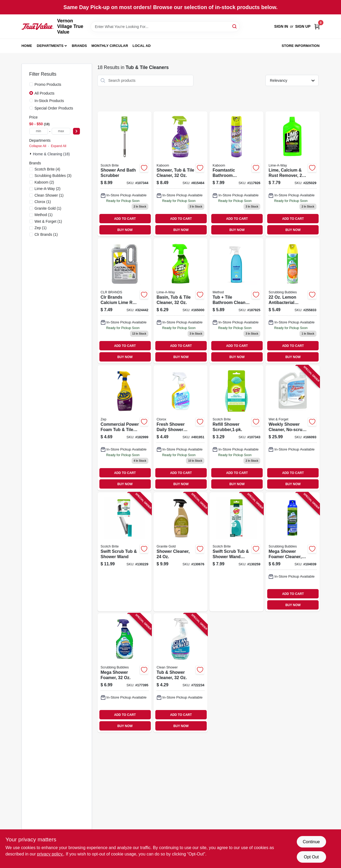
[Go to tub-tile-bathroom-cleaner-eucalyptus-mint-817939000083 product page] (236, 301)
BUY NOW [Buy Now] (125, 230)
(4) (48, 169)
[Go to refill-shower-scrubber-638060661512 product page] (236, 428)
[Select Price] (76, 131)
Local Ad (142, 46)
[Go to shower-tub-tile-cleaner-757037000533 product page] (180, 174)
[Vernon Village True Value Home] (38, 26)
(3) (53, 176)
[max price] (61, 131)
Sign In (281, 26)
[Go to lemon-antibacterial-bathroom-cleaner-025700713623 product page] (292, 301)
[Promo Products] (31, 84)
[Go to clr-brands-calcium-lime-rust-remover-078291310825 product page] (125, 301)
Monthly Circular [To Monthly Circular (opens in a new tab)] (110, 46)
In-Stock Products (49, 101)
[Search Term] (165, 27)
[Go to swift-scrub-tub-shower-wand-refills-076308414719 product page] (236, 552)
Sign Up (303, 26)
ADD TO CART (125, 219)
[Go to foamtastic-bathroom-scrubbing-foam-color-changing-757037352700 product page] (236, 174)
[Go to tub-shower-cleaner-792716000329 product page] (180, 673)
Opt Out (311, 857)
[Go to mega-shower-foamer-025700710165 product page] (125, 673)
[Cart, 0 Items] (317, 27)
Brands (80, 46)
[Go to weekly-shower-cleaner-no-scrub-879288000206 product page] (292, 428)
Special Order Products (54, 108)
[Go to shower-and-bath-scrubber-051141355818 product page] (125, 174)
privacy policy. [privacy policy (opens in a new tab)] (50, 854)
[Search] (235, 26)
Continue (311, 842)
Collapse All (38, 146)
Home (27, 46)
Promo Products (48, 84)
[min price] (39, 131)
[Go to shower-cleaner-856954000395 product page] (180, 552)
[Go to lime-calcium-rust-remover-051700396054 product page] (292, 174)
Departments (50, 46)
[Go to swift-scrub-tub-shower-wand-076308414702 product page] (125, 552)
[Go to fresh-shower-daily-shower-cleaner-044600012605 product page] (180, 428)
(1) (49, 195)
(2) (44, 182)
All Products (45, 93)
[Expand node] (31, 154)
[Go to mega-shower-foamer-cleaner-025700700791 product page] (292, 552)
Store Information (301, 46)
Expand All (59, 146)
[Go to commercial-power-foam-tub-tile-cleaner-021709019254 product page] (125, 428)
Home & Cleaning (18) (52, 154)
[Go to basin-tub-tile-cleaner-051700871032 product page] (180, 301)
